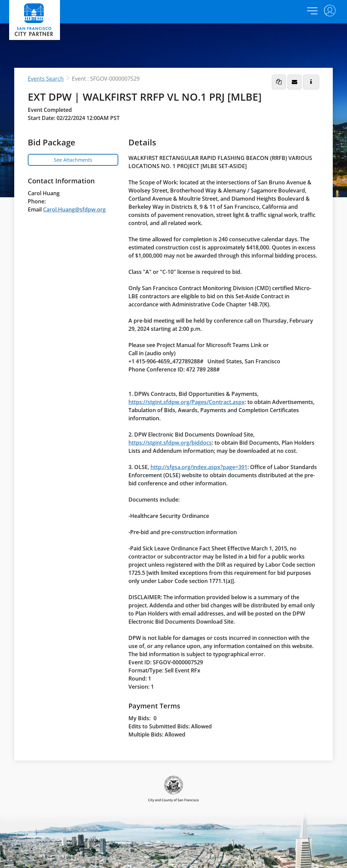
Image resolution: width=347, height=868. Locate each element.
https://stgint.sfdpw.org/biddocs (170, 443)
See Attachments (73, 160)
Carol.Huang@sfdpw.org (74, 209)
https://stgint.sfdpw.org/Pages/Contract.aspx (187, 402)
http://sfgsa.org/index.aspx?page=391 (199, 467)
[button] (279, 82)
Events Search (46, 79)
